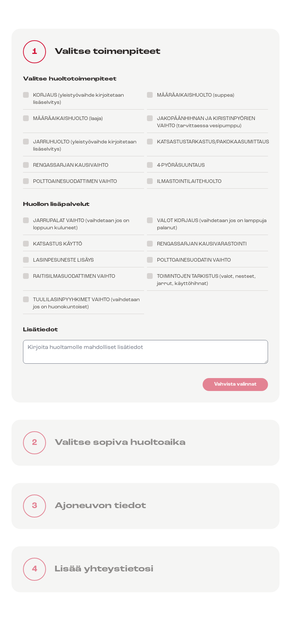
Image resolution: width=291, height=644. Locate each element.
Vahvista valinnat (235, 384)
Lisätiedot (40, 330)
